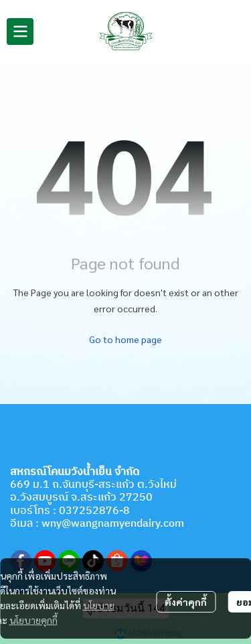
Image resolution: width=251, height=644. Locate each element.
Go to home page (125, 339)
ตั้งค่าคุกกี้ (186, 602)
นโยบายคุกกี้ (33, 620)
